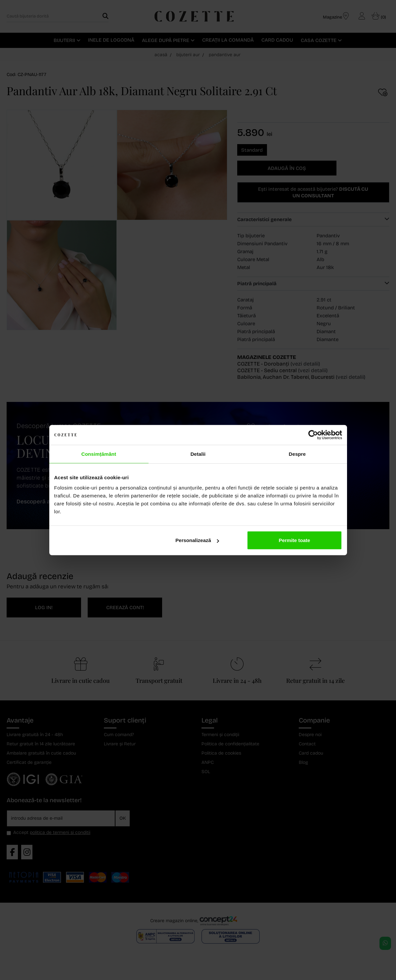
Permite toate (294, 540)
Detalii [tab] (198, 454)
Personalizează (197, 540)
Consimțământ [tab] (99, 454)
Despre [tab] (297, 454)
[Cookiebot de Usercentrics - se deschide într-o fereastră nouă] (313, 435)
